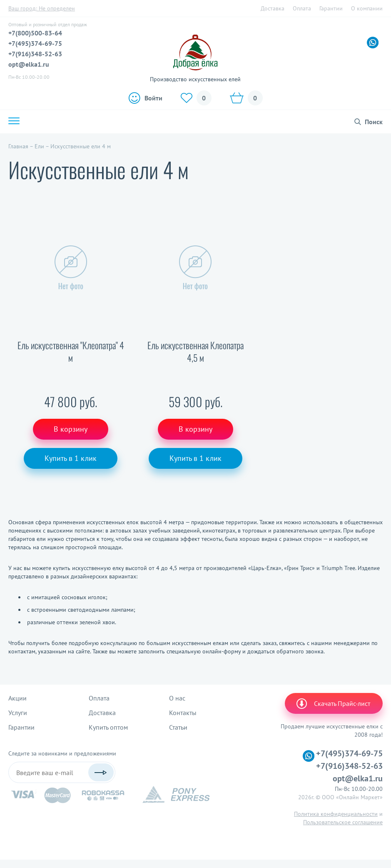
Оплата (302, 8)
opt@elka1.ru (29, 64)
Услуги (18, 713)
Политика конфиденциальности (336, 814)
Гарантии (331, 8)
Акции (17, 698)
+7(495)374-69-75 (35, 43)
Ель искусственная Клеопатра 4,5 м (195, 351)
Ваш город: (42, 8)
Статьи (178, 727)
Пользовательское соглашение (343, 822)
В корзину (71, 429)
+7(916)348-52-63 (35, 54)
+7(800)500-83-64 (35, 33)
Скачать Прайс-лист (333, 703)
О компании (367, 8)
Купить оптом (108, 727)
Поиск (374, 122)
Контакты (183, 713)
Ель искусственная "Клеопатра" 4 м (71, 351)
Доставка (273, 8)
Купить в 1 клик (71, 458)
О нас (177, 698)
